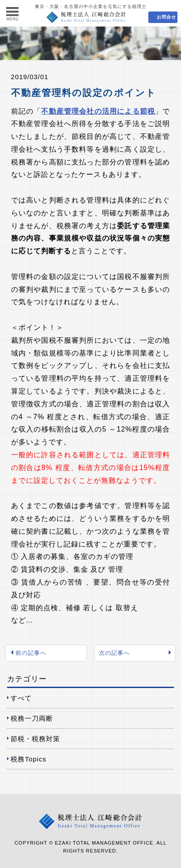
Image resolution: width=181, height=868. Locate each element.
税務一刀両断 (32, 718)
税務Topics (28, 759)
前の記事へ (31, 653)
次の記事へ (114, 653)
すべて (21, 698)
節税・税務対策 (35, 739)
